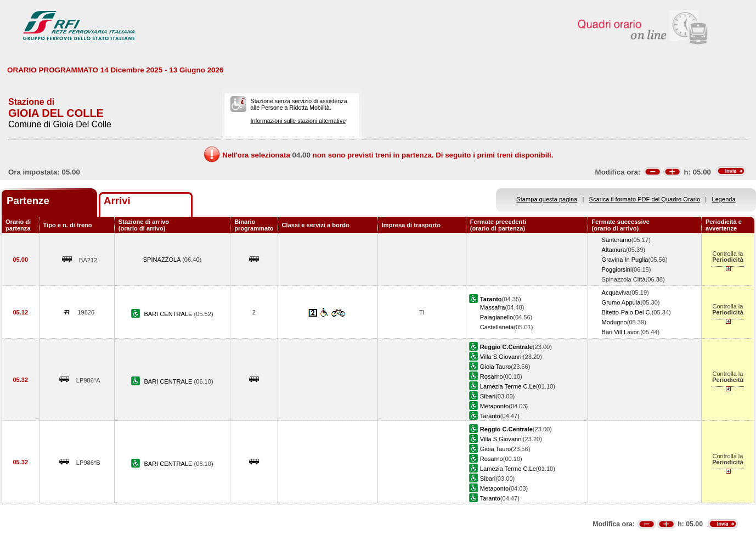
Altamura (614, 250)
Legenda (724, 199)
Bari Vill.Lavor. (621, 332)
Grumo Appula (621, 302)
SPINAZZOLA (163, 260)
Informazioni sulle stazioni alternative (298, 121)
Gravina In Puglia (625, 260)
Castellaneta (497, 327)
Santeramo (617, 240)
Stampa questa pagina (547, 199)
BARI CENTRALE (169, 314)
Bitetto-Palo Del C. (627, 312)
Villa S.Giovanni (501, 357)
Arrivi (117, 201)
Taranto (490, 416)
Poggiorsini (617, 269)
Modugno (614, 322)
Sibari (488, 396)
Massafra (493, 307)
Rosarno (492, 376)
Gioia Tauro (495, 367)
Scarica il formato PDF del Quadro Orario (645, 199)
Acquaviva (616, 292)
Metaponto (494, 406)
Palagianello (497, 317)
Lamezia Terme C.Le (508, 386)
